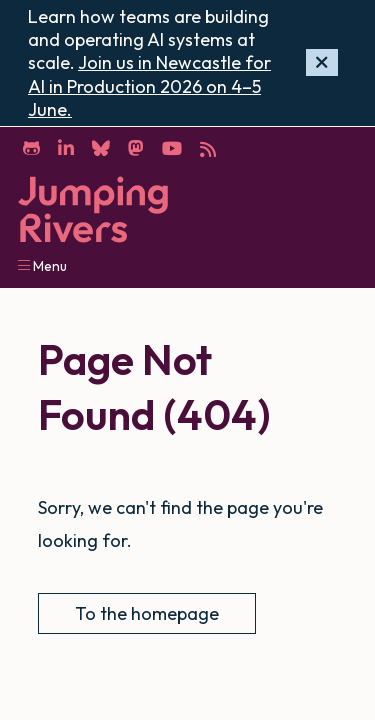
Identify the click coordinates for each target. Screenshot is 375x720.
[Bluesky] (100, 147)
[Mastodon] (135, 147)
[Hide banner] (322, 62)
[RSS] (207, 147)
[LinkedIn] (65, 147)
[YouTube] (171, 147)
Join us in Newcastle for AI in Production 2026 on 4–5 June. (149, 86)
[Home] (93, 209)
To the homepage (147, 613)
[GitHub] (31, 147)
